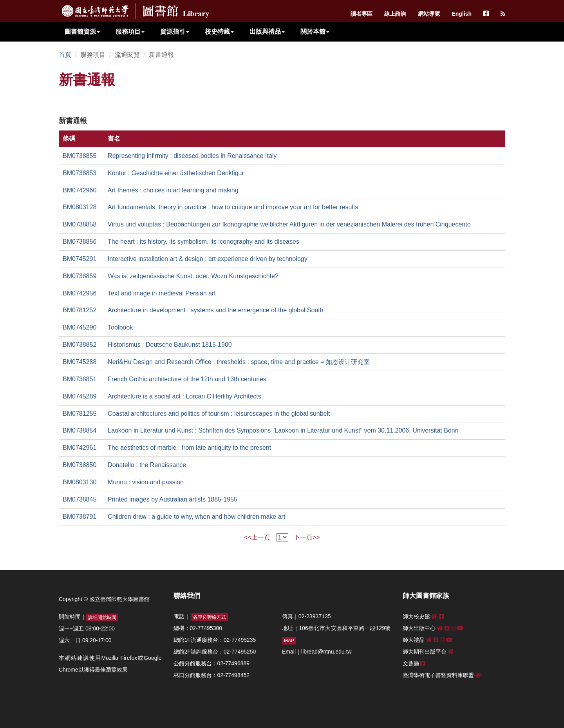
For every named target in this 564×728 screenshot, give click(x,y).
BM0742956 (80, 293)
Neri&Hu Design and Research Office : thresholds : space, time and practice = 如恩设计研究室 (239, 362)
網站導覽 (429, 14)
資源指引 (175, 32)
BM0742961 (80, 448)
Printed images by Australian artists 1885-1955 (173, 499)
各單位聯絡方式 (210, 617)
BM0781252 (80, 310)
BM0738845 (80, 499)
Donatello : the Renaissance (147, 465)
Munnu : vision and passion (146, 482)
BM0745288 (80, 362)
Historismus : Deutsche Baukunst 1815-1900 (170, 345)
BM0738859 (80, 276)
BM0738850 (80, 465)
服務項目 (130, 32)
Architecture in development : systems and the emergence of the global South (216, 310)
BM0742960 (80, 190)
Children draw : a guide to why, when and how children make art (196, 517)
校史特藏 (219, 32)
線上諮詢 (395, 14)
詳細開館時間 (102, 618)
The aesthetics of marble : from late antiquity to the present (189, 448)
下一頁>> (307, 537)
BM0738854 (80, 430)
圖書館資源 (82, 32)
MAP (289, 641)
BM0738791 (80, 517)
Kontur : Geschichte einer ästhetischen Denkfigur (176, 173)
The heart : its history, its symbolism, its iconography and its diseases (203, 242)
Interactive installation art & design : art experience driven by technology (208, 259)
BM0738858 (80, 224)
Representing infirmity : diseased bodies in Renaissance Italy (192, 156)
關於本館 (315, 32)
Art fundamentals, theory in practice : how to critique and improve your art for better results (233, 207)
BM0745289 (80, 396)
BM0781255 (80, 414)
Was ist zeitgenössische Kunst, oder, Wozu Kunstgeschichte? (193, 276)
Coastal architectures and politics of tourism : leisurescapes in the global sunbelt (219, 414)
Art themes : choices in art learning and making (173, 190)
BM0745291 (80, 259)
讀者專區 (362, 14)
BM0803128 (80, 207)
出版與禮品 (267, 32)
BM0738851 (80, 379)
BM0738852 (80, 345)
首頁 (65, 55)
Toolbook (120, 327)
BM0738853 (80, 173)
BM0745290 (80, 327)
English (462, 14)
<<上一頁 (257, 537)
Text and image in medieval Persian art (162, 293)
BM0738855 (80, 156)
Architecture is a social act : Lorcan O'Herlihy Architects (184, 396)
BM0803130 (80, 482)
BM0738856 (80, 242)
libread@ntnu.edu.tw (326, 652)
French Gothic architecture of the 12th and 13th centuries (187, 379)
